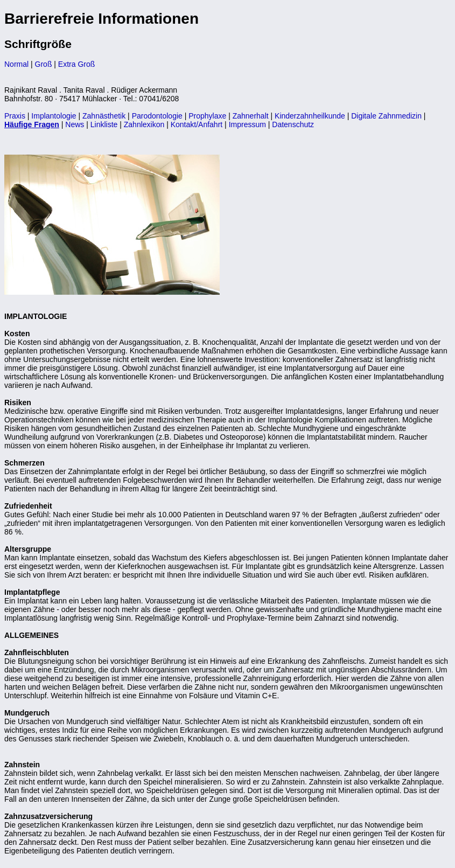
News (75, 124)
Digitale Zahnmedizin (386, 116)
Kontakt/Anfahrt (197, 124)
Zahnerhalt (251, 116)
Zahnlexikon (144, 124)
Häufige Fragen (32, 124)
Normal (16, 64)
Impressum (247, 124)
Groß (44, 64)
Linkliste (104, 124)
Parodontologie (157, 116)
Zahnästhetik (104, 116)
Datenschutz (293, 124)
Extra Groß (76, 64)
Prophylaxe (207, 116)
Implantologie (54, 116)
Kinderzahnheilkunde (310, 116)
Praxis (15, 116)
